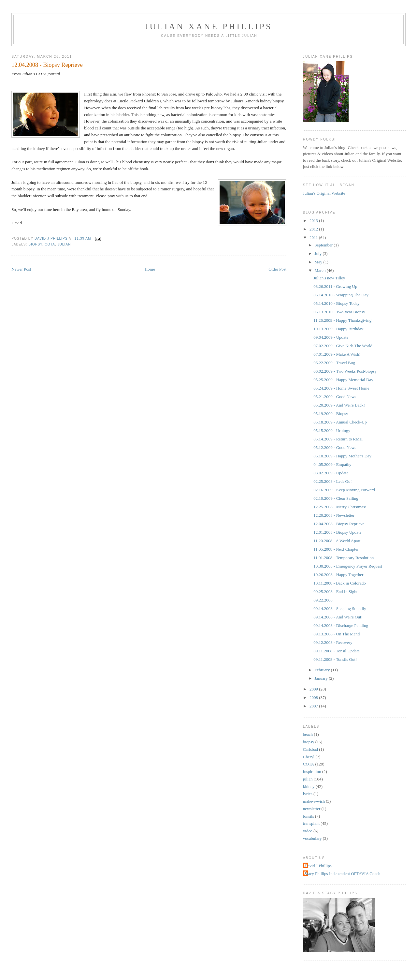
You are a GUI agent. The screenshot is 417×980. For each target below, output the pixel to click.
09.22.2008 (323, 600)
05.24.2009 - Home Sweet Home (341, 388)
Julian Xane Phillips (208, 27)
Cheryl (309, 757)
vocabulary (312, 838)
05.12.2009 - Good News (335, 447)
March (321, 270)
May (319, 262)
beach (308, 734)
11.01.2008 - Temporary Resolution (344, 558)
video (308, 831)
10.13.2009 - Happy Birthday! (339, 329)
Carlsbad (310, 749)
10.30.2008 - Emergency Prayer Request (348, 566)
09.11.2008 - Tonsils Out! (335, 659)
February (323, 670)
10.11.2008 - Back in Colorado (340, 583)
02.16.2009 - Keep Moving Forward (344, 490)
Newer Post (21, 269)
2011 (314, 238)
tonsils (309, 816)
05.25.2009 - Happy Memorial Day (343, 380)
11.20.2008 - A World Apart (337, 541)
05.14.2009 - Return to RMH (338, 439)
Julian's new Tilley (329, 278)
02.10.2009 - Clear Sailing (336, 498)
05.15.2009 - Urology (332, 431)
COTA (50, 244)
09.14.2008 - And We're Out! (338, 617)
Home (150, 269)
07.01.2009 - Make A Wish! (337, 354)
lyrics (308, 794)
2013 (314, 221)
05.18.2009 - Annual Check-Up (340, 422)
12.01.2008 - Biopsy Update (337, 532)
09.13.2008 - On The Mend (337, 634)
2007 (314, 706)
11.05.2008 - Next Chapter (336, 549)
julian (64, 244)
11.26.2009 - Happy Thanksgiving (342, 320)
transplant (311, 823)
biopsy (35, 244)
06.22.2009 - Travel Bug (334, 363)
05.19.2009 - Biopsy (331, 414)
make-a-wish (314, 801)
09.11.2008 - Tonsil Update (337, 651)
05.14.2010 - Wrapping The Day (341, 295)
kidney (309, 787)
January (322, 678)
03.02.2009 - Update (331, 473)
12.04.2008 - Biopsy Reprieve (339, 524)
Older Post (277, 269)
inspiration (312, 772)
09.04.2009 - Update (331, 337)
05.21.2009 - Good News (335, 397)
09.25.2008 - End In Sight (335, 592)
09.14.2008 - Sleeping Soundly (340, 609)
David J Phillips (318, 866)
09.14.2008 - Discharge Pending (341, 625)
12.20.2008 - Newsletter (334, 515)
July (319, 253)
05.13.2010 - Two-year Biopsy (339, 312)
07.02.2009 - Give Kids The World (343, 346)
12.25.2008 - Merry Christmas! (340, 507)
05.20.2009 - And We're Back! (339, 405)
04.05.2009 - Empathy (332, 464)
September (324, 245)
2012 (314, 229)
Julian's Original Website (324, 193)
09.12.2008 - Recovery (333, 642)
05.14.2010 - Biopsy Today (337, 303)
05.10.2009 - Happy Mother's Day (342, 456)
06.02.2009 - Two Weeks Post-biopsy (345, 371)
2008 (314, 698)
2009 (314, 689)
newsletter (312, 809)
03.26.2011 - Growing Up (335, 286)
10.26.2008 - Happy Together (338, 575)
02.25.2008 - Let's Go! (333, 481)
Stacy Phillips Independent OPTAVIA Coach (343, 874)
